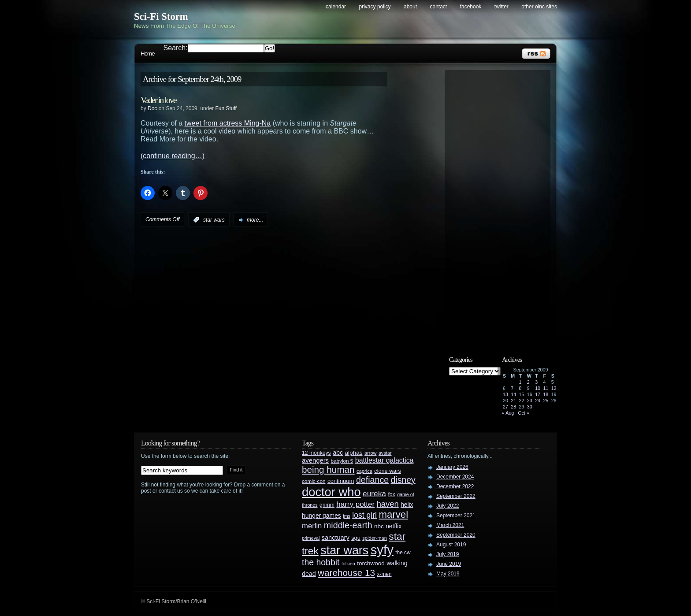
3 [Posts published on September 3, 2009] (536, 382)
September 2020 (456, 535)
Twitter (502, 7)
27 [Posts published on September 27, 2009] (505, 407)
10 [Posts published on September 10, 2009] (538, 388)
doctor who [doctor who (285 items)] (331, 492)
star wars (214, 220)
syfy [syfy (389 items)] (382, 550)
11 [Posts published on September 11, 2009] (546, 388)
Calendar (336, 7)
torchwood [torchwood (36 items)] (371, 563)
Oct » (523, 413)
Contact (439, 7)
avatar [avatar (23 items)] (385, 453)
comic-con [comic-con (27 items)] (314, 481)
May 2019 (448, 574)
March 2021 (450, 525)
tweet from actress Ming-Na (228, 123)
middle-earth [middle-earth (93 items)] (348, 525)
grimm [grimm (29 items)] (327, 505)
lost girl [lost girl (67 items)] (364, 515)
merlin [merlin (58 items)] (312, 526)
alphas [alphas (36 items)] (354, 453)
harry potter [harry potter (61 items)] (355, 504)
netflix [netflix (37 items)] (394, 526)
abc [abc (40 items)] (338, 453)
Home (148, 54)
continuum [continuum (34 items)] (341, 481)
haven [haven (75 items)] (388, 504)
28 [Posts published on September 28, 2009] (513, 407)
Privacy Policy (375, 7)
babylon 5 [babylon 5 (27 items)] (342, 461)
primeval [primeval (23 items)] (311, 538)
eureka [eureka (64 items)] (374, 494)
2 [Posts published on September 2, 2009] (528, 382)
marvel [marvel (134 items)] (393, 514)
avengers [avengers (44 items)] (315, 460)
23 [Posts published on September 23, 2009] (530, 401)
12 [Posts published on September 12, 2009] (554, 388)
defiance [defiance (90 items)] (372, 480)
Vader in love (158, 100)
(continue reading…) (173, 156)
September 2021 (456, 516)
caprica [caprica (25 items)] (364, 471)
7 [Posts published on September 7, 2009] (512, 388)
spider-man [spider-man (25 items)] (375, 538)
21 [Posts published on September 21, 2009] (513, 401)
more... (255, 220)
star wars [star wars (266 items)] (344, 550)
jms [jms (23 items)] (347, 516)
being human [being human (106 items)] (328, 469)
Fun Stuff (226, 108)
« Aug (508, 413)
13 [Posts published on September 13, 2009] (505, 394)
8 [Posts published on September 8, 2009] (520, 388)
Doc (152, 108)
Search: (176, 48)
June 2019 (449, 564)
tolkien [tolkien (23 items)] (348, 564)
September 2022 (456, 496)
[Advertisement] (502, 206)
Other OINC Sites (539, 7)
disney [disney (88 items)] (403, 480)
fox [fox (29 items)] (391, 494)
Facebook (471, 7)
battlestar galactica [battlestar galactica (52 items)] (385, 460)
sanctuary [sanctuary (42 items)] (336, 538)
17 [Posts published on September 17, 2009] (538, 394)
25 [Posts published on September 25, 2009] (546, 401)
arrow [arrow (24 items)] (370, 453)
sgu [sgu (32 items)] (356, 538)
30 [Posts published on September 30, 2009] (530, 407)
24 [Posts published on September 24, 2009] (538, 401)
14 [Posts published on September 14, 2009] (513, 394)
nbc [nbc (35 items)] (379, 526)
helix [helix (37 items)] (407, 505)
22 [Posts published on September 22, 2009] (522, 401)
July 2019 (448, 554)
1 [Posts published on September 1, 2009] (520, 382)
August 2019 (451, 545)
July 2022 (448, 506)
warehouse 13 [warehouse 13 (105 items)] (346, 573)
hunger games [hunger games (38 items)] (321, 516)
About (410, 7)
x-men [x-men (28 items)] (384, 574)
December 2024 (455, 477)
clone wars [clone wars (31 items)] (388, 471)
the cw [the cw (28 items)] (403, 553)
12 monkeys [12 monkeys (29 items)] (316, 453)
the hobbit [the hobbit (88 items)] (321, 562)
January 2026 (452, 467)
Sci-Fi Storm (161, 17)
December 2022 (455, 486)
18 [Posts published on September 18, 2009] (546, 394)
